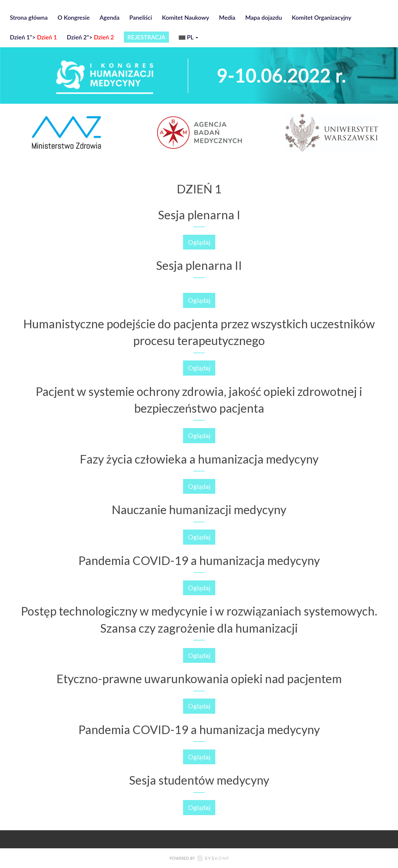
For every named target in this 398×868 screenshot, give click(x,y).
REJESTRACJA (147, 37)
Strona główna (29, 17)
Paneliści (141, 17)
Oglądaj (199, 242)
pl (188, 38)
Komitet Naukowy (186, 17)
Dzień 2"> (90, 37)
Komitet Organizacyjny (322, 17)
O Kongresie (74, 17)
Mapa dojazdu (264, 17)
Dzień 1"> (33, 37)
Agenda (110, 17)
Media (227, 17)
